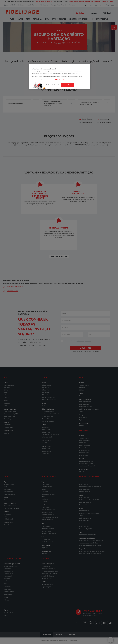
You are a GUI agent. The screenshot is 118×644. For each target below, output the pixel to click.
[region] (60, 77)
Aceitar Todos (67, 85)
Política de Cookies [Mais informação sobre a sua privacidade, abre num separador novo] (60, 80)
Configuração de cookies (53, 85)
